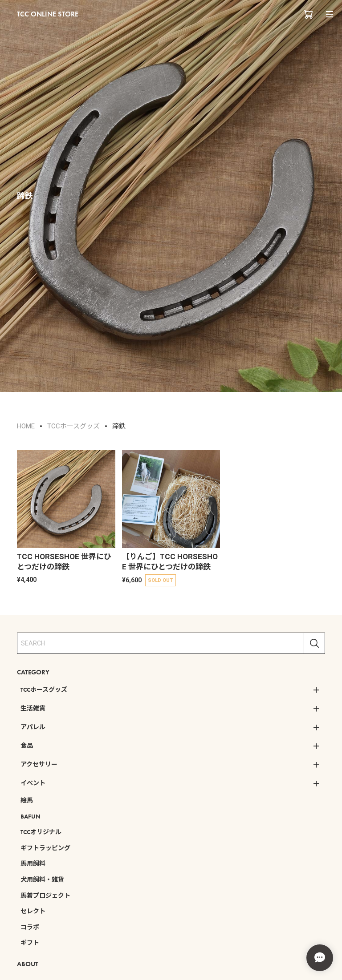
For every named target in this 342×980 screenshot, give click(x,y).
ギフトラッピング (45, 848)
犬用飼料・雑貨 (42, 879)
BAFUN (31, 816)
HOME (26, 426)
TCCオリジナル (41, 832)
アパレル (33, 727)
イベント (33, 783)
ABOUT (28, 964)
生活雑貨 (33, 708)
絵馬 (27, 800)
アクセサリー (39, 764)
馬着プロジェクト (45, 895)
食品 (27, 746)
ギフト (30, 943)
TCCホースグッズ (44, 690)
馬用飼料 (33, 863)
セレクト (33, 911)
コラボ (30, 927)
